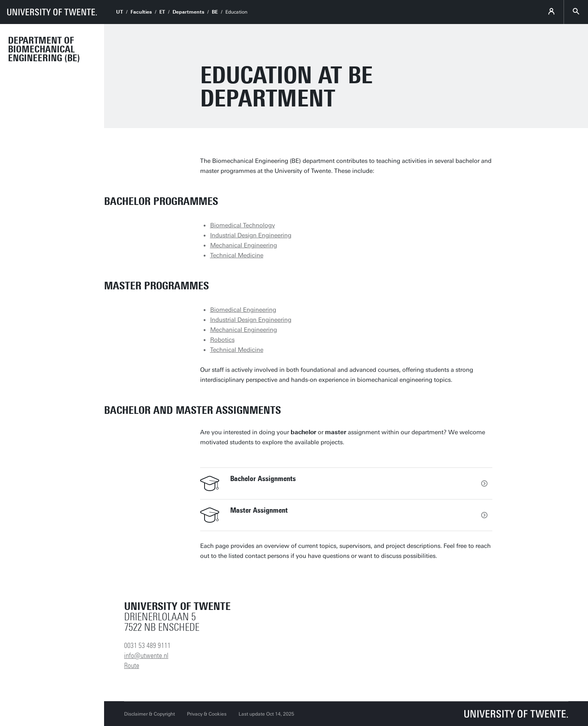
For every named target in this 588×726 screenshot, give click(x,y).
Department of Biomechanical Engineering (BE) (44, 49)
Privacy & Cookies (207, 714)
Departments (188, 12)
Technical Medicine (237, 255)
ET (162, 12)
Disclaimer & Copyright (150, 714)
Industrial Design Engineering (251, 235)
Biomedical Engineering (243, 310)
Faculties (141, 12)
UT (119, 12)
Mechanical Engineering (244, 245)
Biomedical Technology (243, 225)
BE (215, 12)
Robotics (222, 340)
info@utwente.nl (146, 656)
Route (132, 666)
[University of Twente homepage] (52, 12)
